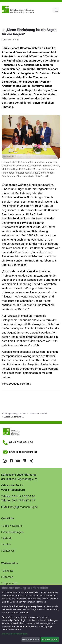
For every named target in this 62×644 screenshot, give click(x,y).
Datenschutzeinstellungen (15, 634)
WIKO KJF (9, 551)
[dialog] (31, 614)
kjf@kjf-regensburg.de (24, 507)
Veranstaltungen (13, 532)
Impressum (10, 583)
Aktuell (7, 538)
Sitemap (8, 577)
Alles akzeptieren (50, 639)
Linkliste (8, 571)
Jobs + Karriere (12, 526)
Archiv (7, 544)
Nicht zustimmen (31, 639)
